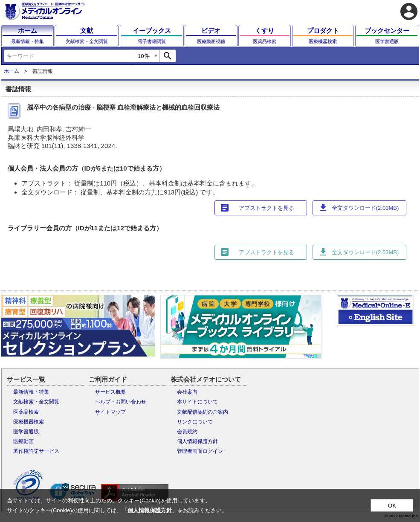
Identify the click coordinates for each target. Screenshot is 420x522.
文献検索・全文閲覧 (36, 402)
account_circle (409, 12)
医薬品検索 (26, 412)
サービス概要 (110, 392)
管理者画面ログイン (200, 451)
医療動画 (23, 441)
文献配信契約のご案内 (203, 412)
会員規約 (187, 432)
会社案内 (187, 392)
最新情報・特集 (31, 392)
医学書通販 (26, 432)
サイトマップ (110, 412)
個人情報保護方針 (197, 441)
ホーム (12, 71)
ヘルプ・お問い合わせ (121, 402)
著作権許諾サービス (36, 451)
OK (392, 506)
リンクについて (195, 422)
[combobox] (68, 56)
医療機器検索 (29, 422)
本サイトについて (197, 402)
